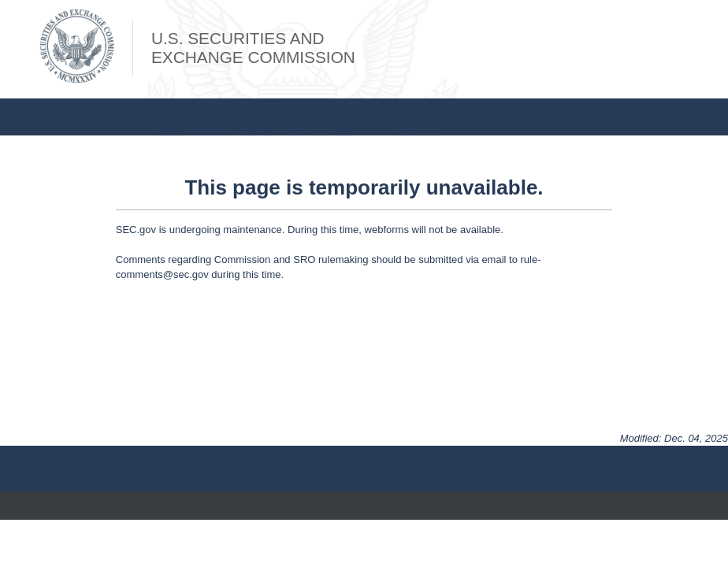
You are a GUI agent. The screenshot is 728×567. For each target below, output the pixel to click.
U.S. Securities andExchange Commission (253, 48)
